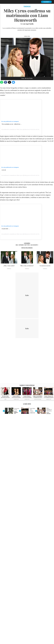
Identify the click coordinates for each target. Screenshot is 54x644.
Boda (17, 245)
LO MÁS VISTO (27, 404)
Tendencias (9, 269)
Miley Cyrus (20, 129)
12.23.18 (4, 170)
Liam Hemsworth (34, 245)
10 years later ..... (6, 229)
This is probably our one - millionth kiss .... (12, 124)
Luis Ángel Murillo (28, 24)
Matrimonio (21, 245)
